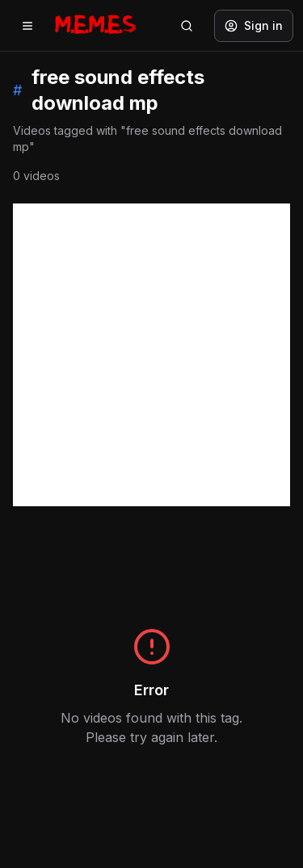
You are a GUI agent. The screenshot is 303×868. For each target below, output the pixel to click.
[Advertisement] (151, 355)
